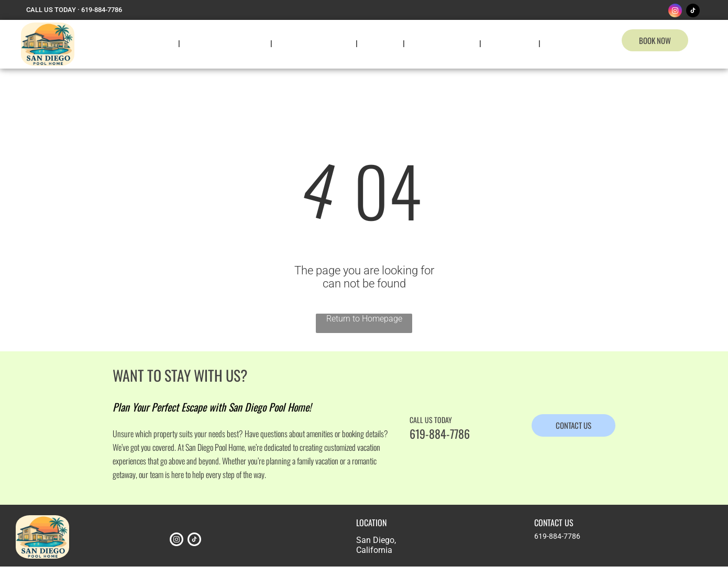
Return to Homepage (364, 319)
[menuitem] (159, 43)
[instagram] (675, 12)
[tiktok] (693, 12)
